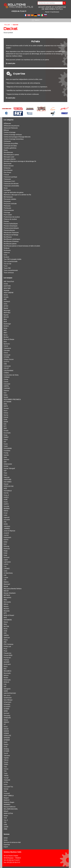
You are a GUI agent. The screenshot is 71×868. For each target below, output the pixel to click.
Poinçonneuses (9, 210)
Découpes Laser (9, 157)
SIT (5, 724)
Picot (5, 649)
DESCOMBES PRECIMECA (12, 399)
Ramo (6, 667)
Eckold (6, 417)
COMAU (6, 373)
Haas (5, 473)
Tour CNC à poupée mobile (12, 259)
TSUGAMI (7, 780)
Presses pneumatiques (11, 228)
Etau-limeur (7, 172)
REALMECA (7, 671)
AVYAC (6, 306)
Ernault (6, 431)
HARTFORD (7, 480)
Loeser (6, 578)
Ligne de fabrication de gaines (14, 192)
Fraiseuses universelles (11, 186)
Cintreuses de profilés (11, 144)
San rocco (7, 695)
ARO (5, 299)
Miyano (6, 606)
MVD (5, 618)
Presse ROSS (8, 655)
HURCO (6, 497)
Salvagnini (7, 689)
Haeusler (7, 477)
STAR (6, 747)
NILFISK (6, 626)
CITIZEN (6, 357)
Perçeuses (7, 201)
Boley (6, 328)
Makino (6, 582)
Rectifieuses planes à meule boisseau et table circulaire (22, 246)
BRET (6, 333)
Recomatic (7, 673)
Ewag (6, 435)
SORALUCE (7, 736)
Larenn (6, 564)
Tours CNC (7, 268)
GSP (5, 471)
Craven (6, 382)
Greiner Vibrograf (9, 468)
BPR (5, 330)
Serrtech (6, 713)
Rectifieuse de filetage (11, 235)
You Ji (6, 820)
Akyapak (7, 290)
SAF (5, 687)
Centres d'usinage (10, 132)
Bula (5, 342)
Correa (6, 379)
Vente (6, 840)
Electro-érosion (9, 166)
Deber (6, 395)
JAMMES (7, 529)
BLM (5, 322)
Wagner (6, 798)
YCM (5, 818)
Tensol (6, 762)
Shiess (6, 720)
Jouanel (6, 533)
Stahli (6, 742)
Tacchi (6, 753)
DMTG (6, 406)
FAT (5, 442)
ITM (5, 522)
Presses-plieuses (9, 230)
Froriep (6, 453)
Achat (6, 838)
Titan (5, 767)
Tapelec (6, 758)
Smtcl (6, 727)
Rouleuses (7, 250)
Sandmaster (8, 698)
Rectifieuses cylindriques (12, 239)
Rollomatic (7, 680)
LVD (5, 580)
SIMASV (6, 722)
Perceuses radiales (10, 199)
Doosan (6, 408)
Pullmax (6, 660)
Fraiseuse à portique (10, 177)
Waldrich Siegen (9, 802)
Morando (7, 611)
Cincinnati (7, 355)
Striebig (6, 749)
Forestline (7, 451)
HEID (5, 488)
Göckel (6, 466)
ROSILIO (6, 682)
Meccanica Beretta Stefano (13, 589)
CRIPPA (6, 386)
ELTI (5, 426)
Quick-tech (7, 664)
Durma (6, 415)
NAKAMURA (8, 620)
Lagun (6, 560)
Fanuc (6, 440)
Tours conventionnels (11, 270)
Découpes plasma (10, 159)
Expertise (7, 845)
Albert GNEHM (9, 293)
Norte (6, 629)
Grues (6, 188)
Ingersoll (7, 517)
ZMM (5, 829)
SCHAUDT (7, 707)
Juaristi (6, 535)
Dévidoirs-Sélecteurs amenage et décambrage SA (20, 161)
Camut (6, 346)
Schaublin (7, 704)
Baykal (6, 308)
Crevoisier (7, 384)
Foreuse (6, 175)
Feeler (6, 446)
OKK (5, 633)
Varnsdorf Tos (8, 787)
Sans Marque (8, 700)
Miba (5, 600)
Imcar (6, 513)
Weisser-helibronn (10, 807)
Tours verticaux (9, 273)
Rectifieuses (8, 237)
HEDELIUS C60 (9, 486)
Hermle (6, 493)
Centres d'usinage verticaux (13, 135)
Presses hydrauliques (11, 224)
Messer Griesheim (10, 593)
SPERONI (7, 738)
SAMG (6, 691)
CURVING (7, 388)
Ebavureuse (8, 164)
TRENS (6, 776)
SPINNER (7, 740)
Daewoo (6, 391)
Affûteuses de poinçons (12, 126)
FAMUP (6, 437)
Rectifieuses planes (10, 244)
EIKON (6, 422)
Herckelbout (8, 491)
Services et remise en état (12, 842)
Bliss (5, 319)
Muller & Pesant (9, 615)
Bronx (6, 335)
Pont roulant (8, 215)
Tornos (6, 769)
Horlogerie (7, 190)
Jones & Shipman (9, 531)
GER (5, 462)
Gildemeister (8, 464)
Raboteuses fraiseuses (11, 233)
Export (6, 847)
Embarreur (7, 168)
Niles (5, 624)
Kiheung (6, 546)
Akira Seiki (7, 288)
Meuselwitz (7, 598)
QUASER (6, 662)
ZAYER (6, 827)
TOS (5, 771)
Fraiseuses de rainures (11, 184)
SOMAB (6, 733)
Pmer (5, 651)
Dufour (6, 413)
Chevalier (7, 350)
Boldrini (6, 326)
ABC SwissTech (9, 281)
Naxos (6, 622)
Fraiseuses (7, 179)
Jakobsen (7, 526)
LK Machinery (8, 573)
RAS (5, 669)
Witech (6, 811)
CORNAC (7, 377)
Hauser (6, 484)
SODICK (6, 731)
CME (5, 364)
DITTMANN (7, 402)
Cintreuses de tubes (10, 146)
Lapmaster (7, 562)
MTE (5, 613)
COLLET (6, 368)
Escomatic (7, 433)
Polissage (7, 213)
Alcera (6, 295)
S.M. (5, 684)
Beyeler (6, 315)
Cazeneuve (7, 348)
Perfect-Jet (7, 647)
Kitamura (7, 549)
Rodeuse (7, 248)
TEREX (6, 764)
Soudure (6, 257)
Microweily (7, 602)
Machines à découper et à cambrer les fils (17, 195)
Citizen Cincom (9, 359)
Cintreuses (7, 141)
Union (6, 784)
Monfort (6, 609)
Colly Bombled (8, 371)
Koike (6, 553)
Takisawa (7, 756)
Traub (6, 773)
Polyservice (7, 653)
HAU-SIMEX (8, 482)
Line (5, 566)
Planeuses (7, 206)
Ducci (6, 411)
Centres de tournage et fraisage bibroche (17, 137)
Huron (6, 502)
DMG (5, 404)
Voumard (7, 793)
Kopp (5, 555)
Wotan (6, 816)
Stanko (6, 744)
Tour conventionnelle (11, 261)
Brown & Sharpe (9, 339)
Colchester (7, 366)
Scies (6, 255)
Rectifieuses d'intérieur (11, 241)
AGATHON (7, 286)
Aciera (6, 284)
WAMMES (7, 805)
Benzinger (7, 310)
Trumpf (6, 778)
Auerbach (7, 302)
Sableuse (7, 253)
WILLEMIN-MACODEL (11, 809)
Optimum (7, 638)
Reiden (6, 678)
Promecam (7, 658)
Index (6, 515)
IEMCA (6, 511)
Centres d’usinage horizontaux (14, 139)
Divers (6, 150)
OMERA (6, 635)
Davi (5, 393)
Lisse (5, 571)
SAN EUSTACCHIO (10, 693)
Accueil (7, 25)
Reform (6, 675)
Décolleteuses (8, 152)
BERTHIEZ (7, 313)
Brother (6, 337)
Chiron (6, 353)
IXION (6, 524)
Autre (5, 304)
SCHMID (6, 709)
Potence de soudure (10, 219)
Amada (6, 297)
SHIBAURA (7, 718)
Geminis (6, 460)
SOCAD (6, 729)
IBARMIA (7, 509)
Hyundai (6, 506)
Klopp (6, 551)
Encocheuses (8, 170)
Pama (6, 640)
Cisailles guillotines (10, 148)
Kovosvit (7, 557)
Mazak (6, 586)
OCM (5, 631)
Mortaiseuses (8, 197)
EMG (5, 428)
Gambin (6, 455)
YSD (5, 822)
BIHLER (6, 317)
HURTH (6, 504)
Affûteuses (7, 123)
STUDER (6, 751)
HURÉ (6, 500)
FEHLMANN (8, 448)
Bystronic (7, 344)
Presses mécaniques (11, 226)
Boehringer (7, 324)
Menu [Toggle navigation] (35, 20)
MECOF (6, 591)
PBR (5, 642)
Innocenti (7, 520)
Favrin (6, 444)
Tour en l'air (7, 264)
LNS (5, 575)
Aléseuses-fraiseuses (11, 128)
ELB (5, 424)
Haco (5, 475)
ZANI (5, 825)
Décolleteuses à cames (11, 155)
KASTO (6, 540)
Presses (6, 221)
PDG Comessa (8, 644)
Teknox (6, 760)
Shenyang (7, 715)
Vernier (6, 789)
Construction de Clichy (11, 375)
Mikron (6, 604)
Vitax (5, 791)
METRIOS (7, 595)
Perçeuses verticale (10, 204)
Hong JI (6, 495)
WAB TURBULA (9, 796)
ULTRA (6, 782)
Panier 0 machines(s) (52, 12)
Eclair (6, 419)
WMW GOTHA (8, 813)
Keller (6, 542)
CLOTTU (6, 362)
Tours (6, 266)
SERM (6, 711)
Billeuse (6, 130)
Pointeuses (7, 208)
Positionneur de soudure (12, 217)
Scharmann (7, 702)
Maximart (7, 584)
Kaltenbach (7, 537)
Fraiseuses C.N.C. (10, 181)
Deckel (6, 397)
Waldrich (7, 800)
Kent (5, 544)
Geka (5, 457)
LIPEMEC (7, 569)
